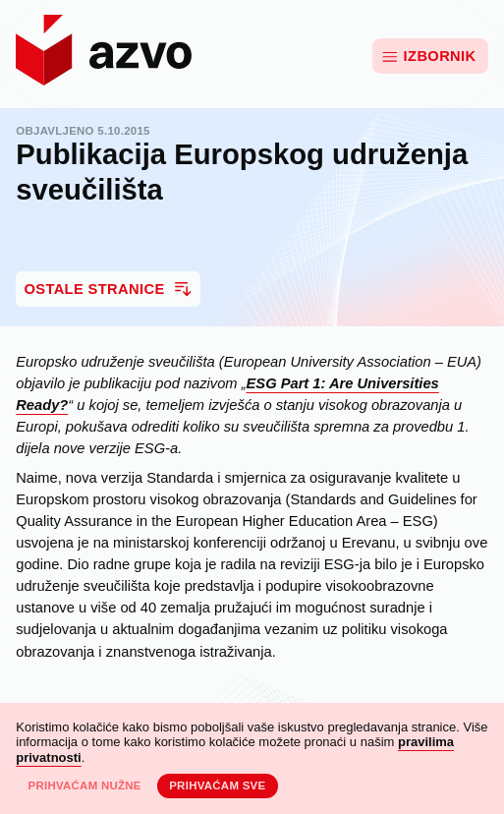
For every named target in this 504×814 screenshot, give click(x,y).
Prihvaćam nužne (84, 785)
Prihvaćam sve (217, 785)
